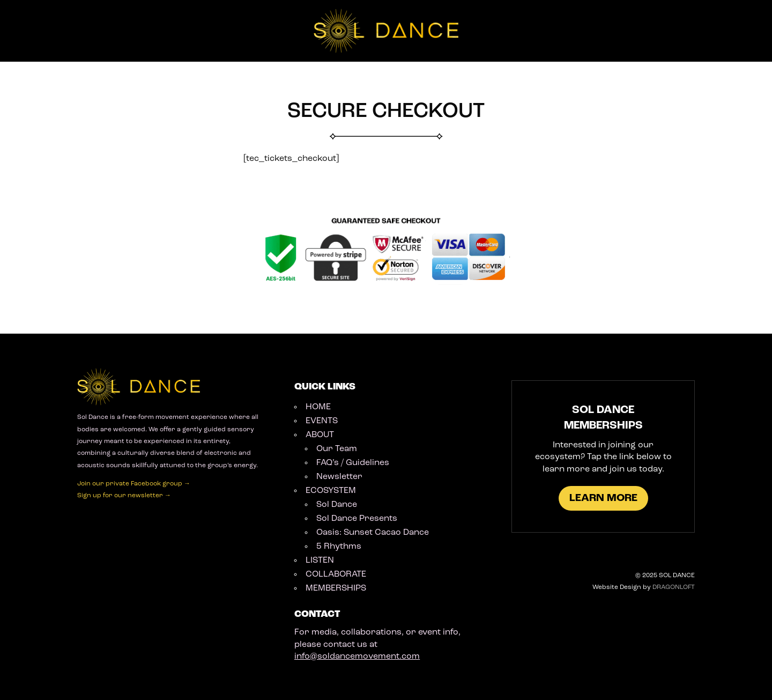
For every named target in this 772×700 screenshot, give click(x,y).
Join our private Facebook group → (134, 484)
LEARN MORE (603, 498)
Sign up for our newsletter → (124, 496)
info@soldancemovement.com (357, 657)
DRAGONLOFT (674, 587)
